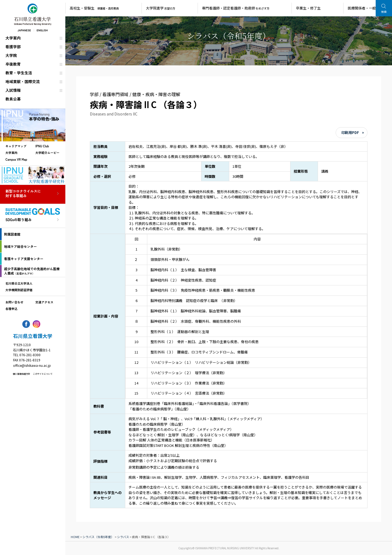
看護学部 (13, 47)
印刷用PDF (350, 132)
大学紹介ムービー (47, 153)
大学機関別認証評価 (19, 290)
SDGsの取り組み (19, 220)
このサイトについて (43, 374)
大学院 (11, 55)
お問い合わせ (14, 302)
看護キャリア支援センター (24, 259)
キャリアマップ (16, 146)
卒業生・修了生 (308, 8)
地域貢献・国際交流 (23, 81)
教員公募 (13, 99)
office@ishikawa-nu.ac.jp (32, 365)
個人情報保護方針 (22, 374)
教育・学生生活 (19, 73)
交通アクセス (44, 302)
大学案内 (13, 38)
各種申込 (11, 309)
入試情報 (13, 90)
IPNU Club (42, 146)
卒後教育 (13, 64)
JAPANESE (24, 30)
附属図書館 (12, 234)
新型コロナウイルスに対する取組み (23, 194)
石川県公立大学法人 (19, 283)
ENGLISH (42, 30)
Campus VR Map (16, 159)
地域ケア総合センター (20, 246)
